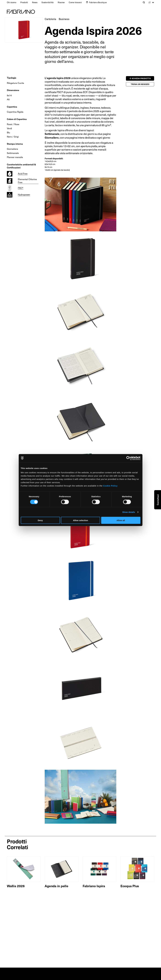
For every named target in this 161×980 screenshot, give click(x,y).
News (35, 2)
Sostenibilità (48, 2)
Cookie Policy (110, 486)
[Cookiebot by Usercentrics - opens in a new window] (128, 458)
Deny (40, 520)
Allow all (121, 520)
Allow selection (80, 520)
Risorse (61, 2)
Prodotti (24, 2)
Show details (129, 512)
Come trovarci (75, 2)
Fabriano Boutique (98, 2)
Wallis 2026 (16, 886)
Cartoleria (50, 19)
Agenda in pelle (56, 886)
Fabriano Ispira (94, 886)
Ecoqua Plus (130, 886)
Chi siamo (12, 2)
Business (64, 19)
